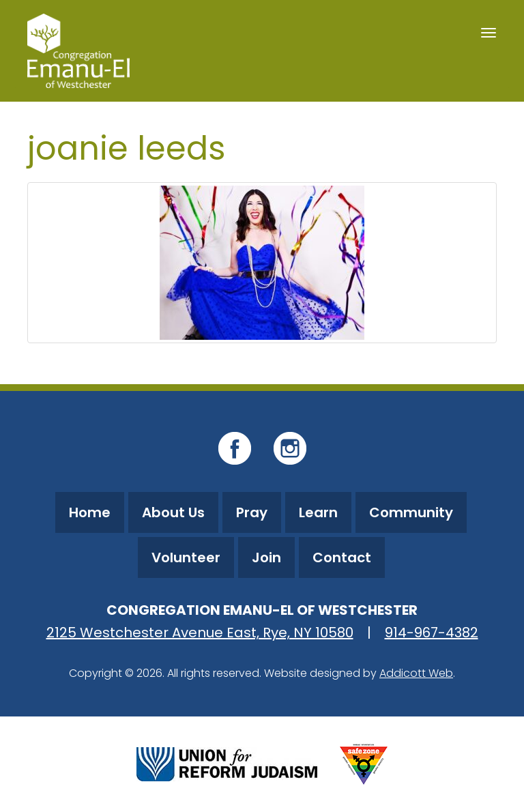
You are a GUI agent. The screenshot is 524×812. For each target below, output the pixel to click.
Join (266, 557)
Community (411, 512)
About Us (173, 512)
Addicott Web (416, 673)
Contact (342, 557)
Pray (252, 512)
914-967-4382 (432, 633)
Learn (318, 512)
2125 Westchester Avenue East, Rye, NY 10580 (200, 633)
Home (90, 512)
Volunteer (186, 557)
